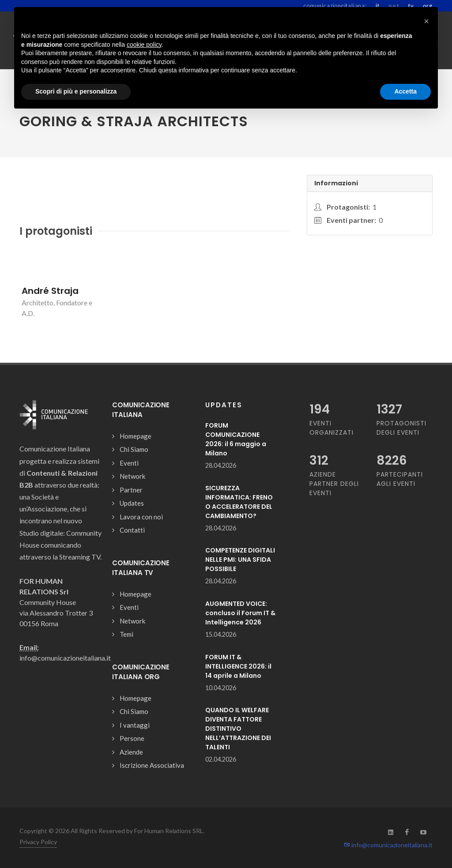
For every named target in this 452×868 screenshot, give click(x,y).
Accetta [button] (405, 91)
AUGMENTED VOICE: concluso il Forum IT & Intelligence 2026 (240, 613)
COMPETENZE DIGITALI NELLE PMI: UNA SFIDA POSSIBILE (240, 560)
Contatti (132, 530)
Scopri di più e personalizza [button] (76, 91)
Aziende (131, 752)
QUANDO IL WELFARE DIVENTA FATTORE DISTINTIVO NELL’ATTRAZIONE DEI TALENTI (238, 729)
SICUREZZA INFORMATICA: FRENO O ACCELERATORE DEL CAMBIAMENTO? (239, 502)
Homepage (136, 436)
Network (132, 476)
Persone (132, 738)
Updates (132, 503)
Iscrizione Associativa (152, 765)
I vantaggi (135, 725)
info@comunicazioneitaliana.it (388, 845)
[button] (426, 21)
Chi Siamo (134, 449)
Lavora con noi (141, 517)
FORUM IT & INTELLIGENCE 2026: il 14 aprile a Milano (238, 666)
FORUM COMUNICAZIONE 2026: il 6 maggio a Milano (236, 439)
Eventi (129, 463)
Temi (126, 634)
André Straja (50, 291)
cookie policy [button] (144, 45)
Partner (131, 490)
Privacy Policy (38, 842)
